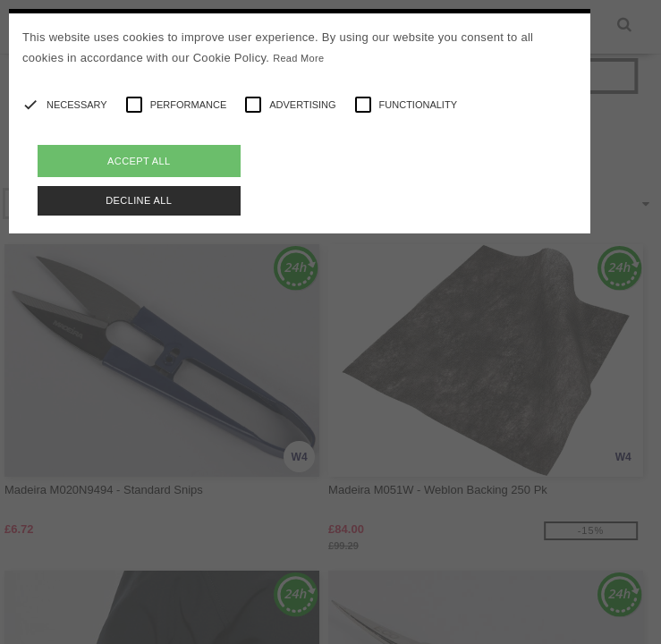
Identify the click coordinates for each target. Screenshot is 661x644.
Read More (298, 58)
